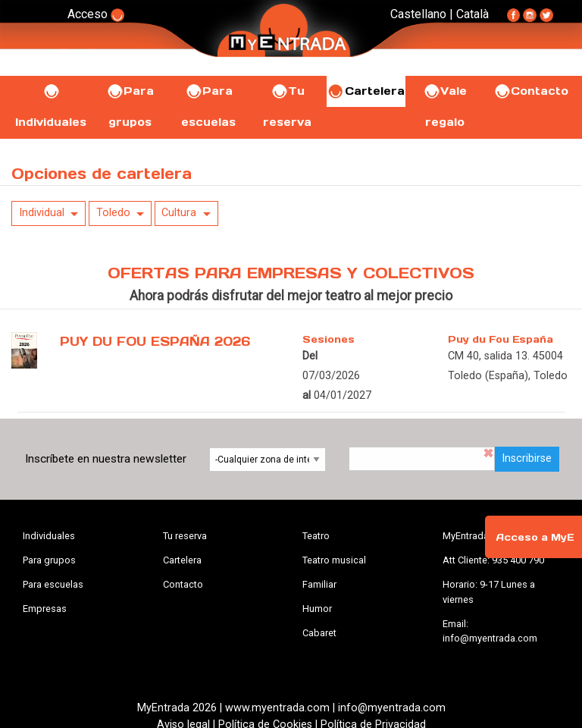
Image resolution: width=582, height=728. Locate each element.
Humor (317, 609)
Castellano (418, 14)
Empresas (45, 609)
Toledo (113, 213)
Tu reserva (185, 536)
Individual (42, 213)
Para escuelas (53, 584)
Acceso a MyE (535, 537)
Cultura (179, 213)
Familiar (319, 584)
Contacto (531, 91)
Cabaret (319, 633)
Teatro (316, 536)
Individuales (49, 536)
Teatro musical (334, 560)
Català (472, 14)
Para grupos (49, 560)
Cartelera (366, 91)
